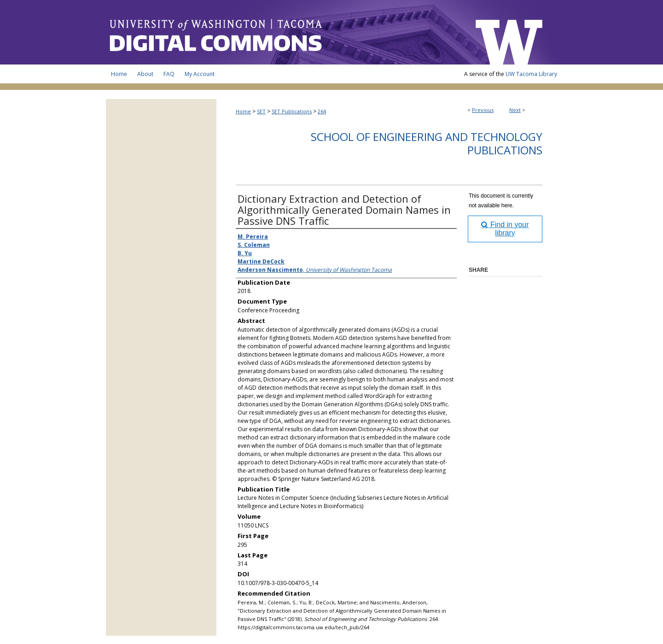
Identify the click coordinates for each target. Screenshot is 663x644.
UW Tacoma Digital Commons (285, 32)
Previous (483, 110)
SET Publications (292, 111)
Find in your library (505, 229)
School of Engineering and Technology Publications (427, 143)
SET (261, 111)
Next (515, 110)
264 (322, 111)
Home (243, 111)
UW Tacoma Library (531, 74)
